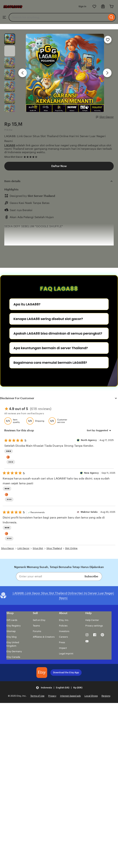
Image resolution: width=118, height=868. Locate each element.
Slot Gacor (105, 117)
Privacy (52, 696)
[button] (59, 688)
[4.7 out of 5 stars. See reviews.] (31, 157)
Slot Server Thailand (41, 196)
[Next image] (107, 73)
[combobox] (58, 17)
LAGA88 (10, 145)
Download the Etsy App (66, 672)
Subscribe (91, 576)
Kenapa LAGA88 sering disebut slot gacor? (48, 319)
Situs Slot (38, 548)
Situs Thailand (54, 548)
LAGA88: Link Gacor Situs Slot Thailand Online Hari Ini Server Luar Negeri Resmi (55, 139)
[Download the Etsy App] (42, 673)
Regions (106, 696)
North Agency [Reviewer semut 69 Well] (89, 440)
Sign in (82, 6)
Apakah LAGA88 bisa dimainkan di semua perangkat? (58, 333)
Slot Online (71, 548)
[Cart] (112, 6)
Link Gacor (23, 548)
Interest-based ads (70, 696)
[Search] (111, 17)
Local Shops (91, 696)
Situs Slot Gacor (13, 157)
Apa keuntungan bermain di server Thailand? (51, 348)
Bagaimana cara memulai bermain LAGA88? (50, 363)
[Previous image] (23, 73)
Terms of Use (37, 696)
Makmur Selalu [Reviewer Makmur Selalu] (89, 512)
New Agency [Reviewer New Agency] (91, 473)
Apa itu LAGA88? (27, 304)
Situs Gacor (8, 548)
